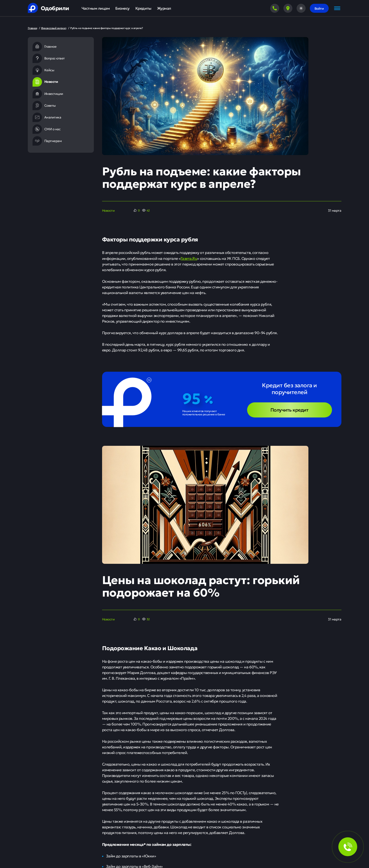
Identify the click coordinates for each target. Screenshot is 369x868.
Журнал (164, 8)
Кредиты (143, 8)
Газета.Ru (189, 258)
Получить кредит (290, 410)
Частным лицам (96, 8)
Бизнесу (122, 8)
